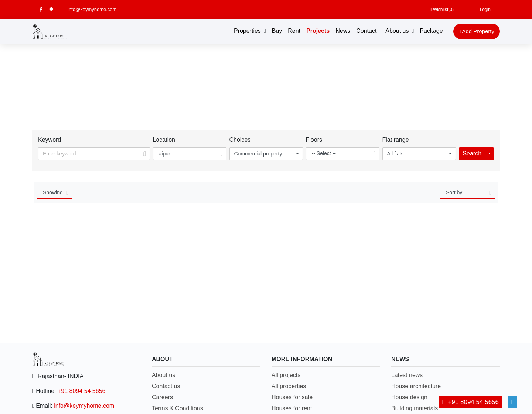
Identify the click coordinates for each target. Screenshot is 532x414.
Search (472, 153)
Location (164, 140)
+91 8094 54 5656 (81, 391)
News (343, 31)
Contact (366, 31)
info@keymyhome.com (92, 9)
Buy (277, 31)
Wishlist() (442, 10)
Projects (318, 31)
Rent (294, 31)
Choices (240, 140)
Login (484, 10)
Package (431, 31)
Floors (314, 140)
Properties (247, 31)
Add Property (477, 31)
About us (397, 31)
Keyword (50, 140)
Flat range (396, 140)
